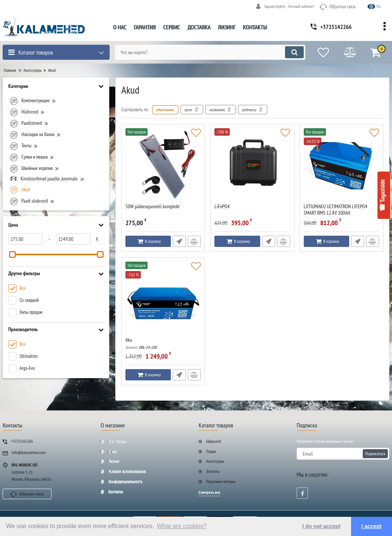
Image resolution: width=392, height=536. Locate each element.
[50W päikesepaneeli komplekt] (163, 166)
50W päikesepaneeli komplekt (152, 207)
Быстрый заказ (179, 241)
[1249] (73, 239)
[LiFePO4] (252, 166)
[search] (210, 52)
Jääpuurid (213, 441)
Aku (163, 343)
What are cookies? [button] (182, 526)
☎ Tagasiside (383, 195)
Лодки (211, 451)
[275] (26, 239)
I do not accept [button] (321, 526)
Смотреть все (210, 492)
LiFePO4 (222, 207)
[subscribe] (343, 454)
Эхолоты (213, 471)
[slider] (12, 254)
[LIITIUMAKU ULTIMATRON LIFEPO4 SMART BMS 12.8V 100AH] (341, 166)
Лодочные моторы (221, 481)
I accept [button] (372, 526)
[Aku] (163, 299)
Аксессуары (215, 461)
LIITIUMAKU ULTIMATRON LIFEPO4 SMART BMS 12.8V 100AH (341, 213)
